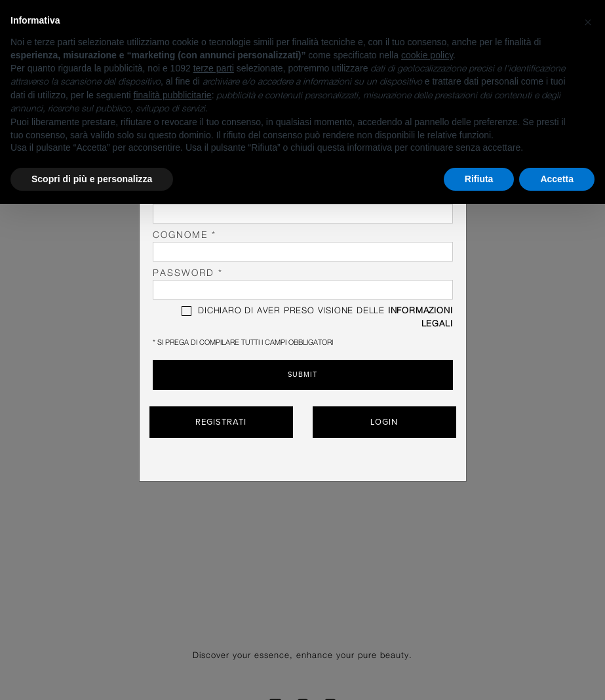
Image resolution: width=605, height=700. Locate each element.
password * (303, 284)
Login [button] (384, 421)
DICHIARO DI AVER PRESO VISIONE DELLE (317, 317)
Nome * (303, 208)
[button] (588, 21)
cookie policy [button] (427, 55)
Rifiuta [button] (479, 179)
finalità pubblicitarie (173, 95)
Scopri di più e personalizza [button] (92, 179)
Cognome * (303, 246)
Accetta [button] (557, 179)
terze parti (214, 68)
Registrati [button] (221, 421)
